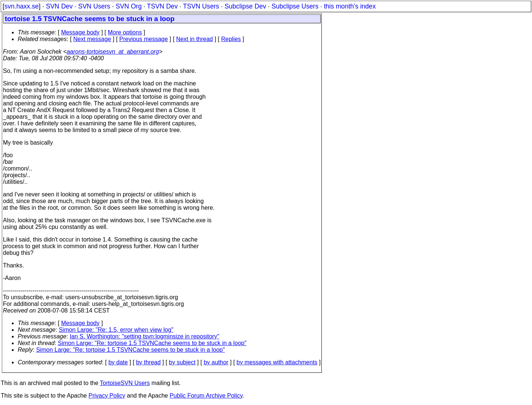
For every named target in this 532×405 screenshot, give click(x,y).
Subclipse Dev (245, 6)
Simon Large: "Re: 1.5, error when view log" (116, 330)
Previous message (144, 39)
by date (118, 362)
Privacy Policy (107, 396)
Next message (92, 39)
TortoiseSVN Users (125, 383)
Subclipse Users (295, 6)
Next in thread (195, 39)
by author (216, 362)
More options (125, 32)
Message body (80, 32)
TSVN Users (201, 6)
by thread (148, 362)
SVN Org (129, 6)
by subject (182, 362)
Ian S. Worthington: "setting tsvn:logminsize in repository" (145, 336)
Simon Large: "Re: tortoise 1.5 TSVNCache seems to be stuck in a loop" (152, 343)
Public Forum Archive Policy (206, 396)
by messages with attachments (277, 362)
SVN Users (94, 6)
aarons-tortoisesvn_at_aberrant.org (113, 52)
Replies (231, 39)
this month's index (350, 6)
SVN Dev (59, 6)
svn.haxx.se (22, 6)
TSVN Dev (162, 6)
